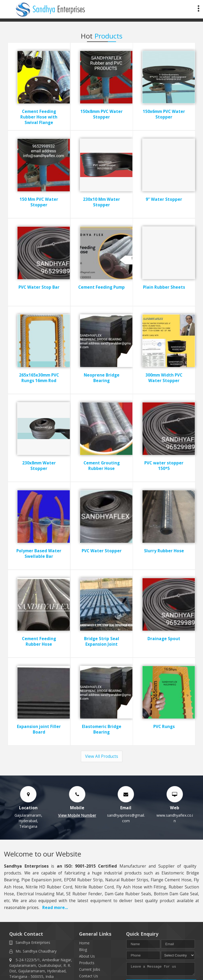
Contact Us (89, 976)
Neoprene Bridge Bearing (102, 378)
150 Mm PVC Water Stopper (39, 202)
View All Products (102, 756)
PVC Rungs (164, 727)
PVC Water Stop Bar (39, 287)
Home (84, 943)
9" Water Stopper (164, 199)
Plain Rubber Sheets (164, 287)
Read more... (55, 908)
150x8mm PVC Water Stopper (101, 114)
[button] (77, 815)
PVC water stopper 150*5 (164, 466)
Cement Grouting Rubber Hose (102, 466)
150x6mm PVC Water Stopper (164, 114)
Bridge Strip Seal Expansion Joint (102, 641)
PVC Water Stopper (102, 551)
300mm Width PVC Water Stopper (164, 378)
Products (87, 963)
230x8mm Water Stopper (39, 466)
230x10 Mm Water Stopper (101, 202)
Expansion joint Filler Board (39, 729)
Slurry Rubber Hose (164, 551)
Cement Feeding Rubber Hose (39, 641)
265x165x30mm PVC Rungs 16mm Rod (39, 378)
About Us (87, 956)
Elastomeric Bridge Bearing (102, 729)
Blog (83, 950)
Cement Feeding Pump (101, 287)
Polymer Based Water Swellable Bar (39, 554)
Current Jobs (90, 969)
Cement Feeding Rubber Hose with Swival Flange (39, 117)
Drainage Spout (164, 639)
